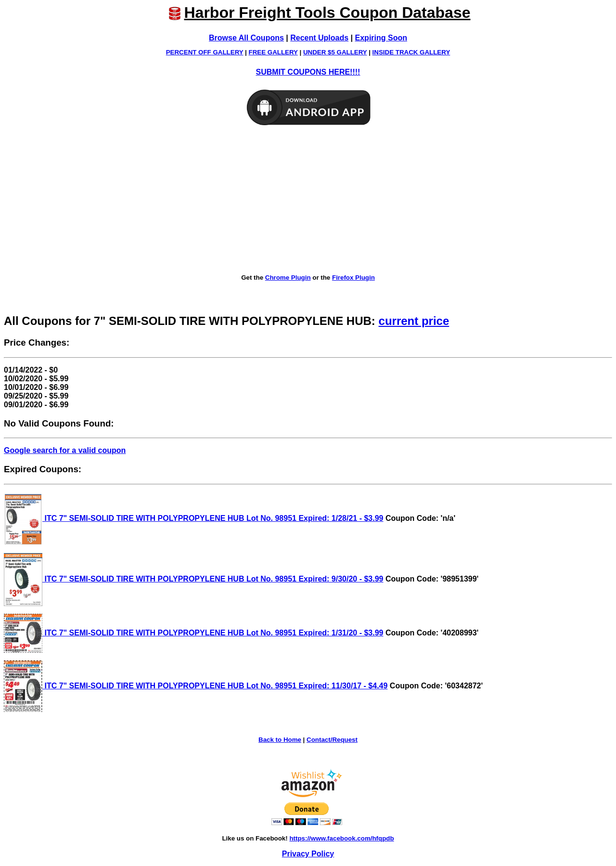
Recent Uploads (319, 38)
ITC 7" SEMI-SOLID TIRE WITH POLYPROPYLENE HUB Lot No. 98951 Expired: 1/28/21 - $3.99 (194, 518)
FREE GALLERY (273, 52)
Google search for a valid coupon (65, 450)
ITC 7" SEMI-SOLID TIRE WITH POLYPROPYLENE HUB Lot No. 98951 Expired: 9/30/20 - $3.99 (194, 579)
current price (414, 321)
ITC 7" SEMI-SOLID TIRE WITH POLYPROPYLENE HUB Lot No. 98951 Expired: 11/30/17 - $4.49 (196, 686)
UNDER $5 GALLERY (335, 52)
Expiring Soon (381, 38)
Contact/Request (332, 740)
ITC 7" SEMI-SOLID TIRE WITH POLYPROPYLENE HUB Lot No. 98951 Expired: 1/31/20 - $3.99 (194, 633)
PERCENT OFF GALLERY (205, 52)
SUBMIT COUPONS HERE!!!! (308, 72)
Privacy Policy (308, 854)
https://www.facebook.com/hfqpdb (341, 838)
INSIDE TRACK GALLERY (411, 52)
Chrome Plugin (288, 278)
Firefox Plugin (353, 278)
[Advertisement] (308, 200)
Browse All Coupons (246, 38)
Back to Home (280, 740)
